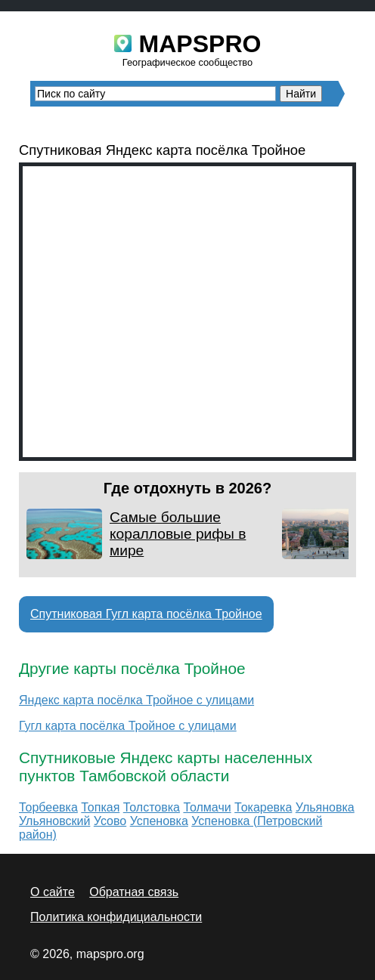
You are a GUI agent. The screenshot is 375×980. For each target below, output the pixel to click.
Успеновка (159, 821)
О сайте (53, 892)
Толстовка (152, 807)
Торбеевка (48, 807)
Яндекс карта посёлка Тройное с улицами (136, 700)
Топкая (100, 807)
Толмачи (207, 807)
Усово (110, 821)
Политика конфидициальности (116, 917)
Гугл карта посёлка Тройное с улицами (128, 726)
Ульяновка (325, 807)
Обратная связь (134, 892)
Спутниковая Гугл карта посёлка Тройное (146, 614)
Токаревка (263, 807)
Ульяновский (54, 821)
